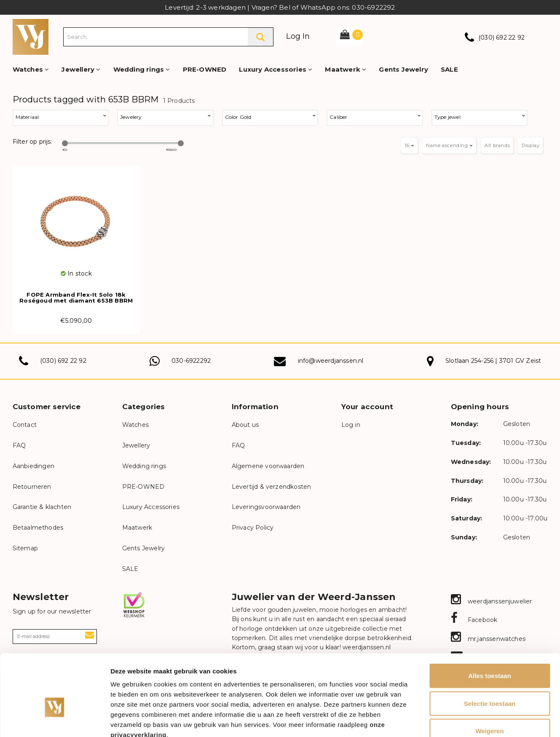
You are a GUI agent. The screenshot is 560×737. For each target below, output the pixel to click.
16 (409, 145)
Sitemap (25, 548)
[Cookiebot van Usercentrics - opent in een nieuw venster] (55, 721)
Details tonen (455, 720)
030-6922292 (191, 361)
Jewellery (81, 69)
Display (531, 145)
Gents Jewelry (403, 69)
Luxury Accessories (276, 69)
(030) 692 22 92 (501, 38)
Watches (31, 69)
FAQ (19, 445)
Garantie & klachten (42, 507)
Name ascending (449, 145)
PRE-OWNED (205, 69)
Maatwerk (346, 69)
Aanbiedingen (33, 466)
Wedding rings (142, 69)
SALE (449, 69)
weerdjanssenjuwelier (492, 601)
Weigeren (489, 682)
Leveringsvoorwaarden (266, 507)
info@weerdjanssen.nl (331, 361)
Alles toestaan (490, 626)
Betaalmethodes (38, 528)
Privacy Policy (253, 528)
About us (245, 425)
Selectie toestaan (490, 654)
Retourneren (32, 487)
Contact (25, 425)
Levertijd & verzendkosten (272, 487)
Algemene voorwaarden (268, 466)
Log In (298, 36)
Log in (351, 425)
